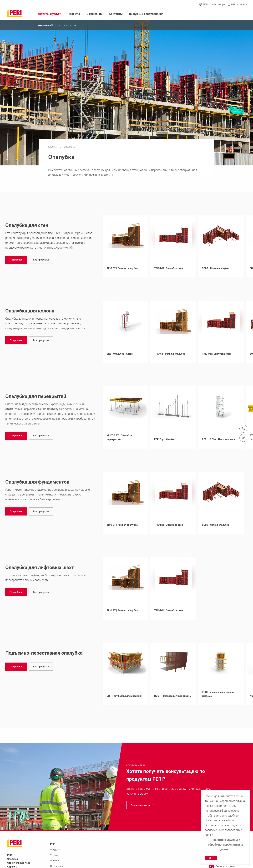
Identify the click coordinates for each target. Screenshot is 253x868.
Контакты (116, 14)
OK (211, 858)
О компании (94, 14)
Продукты (56, 850)
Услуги (54, 855)
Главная (53, 147)
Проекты (74, 14)
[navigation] (16, 260)
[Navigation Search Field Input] (229, 14)
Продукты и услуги (48, 14)
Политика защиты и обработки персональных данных (225, 845)
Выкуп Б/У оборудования (146, 14)
